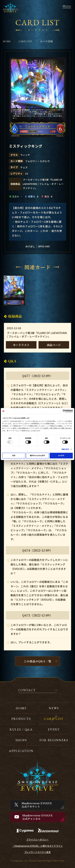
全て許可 (61, 456)
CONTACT (27, 690)
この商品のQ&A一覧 (37, 661)
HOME (7, 41)
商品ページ (54, 345)
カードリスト (21, 345)
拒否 (14, 456)
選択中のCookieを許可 (37, 456)
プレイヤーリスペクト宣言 (38, 852)
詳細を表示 (65, 449)
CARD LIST (25, 41)
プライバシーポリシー (37, 840)
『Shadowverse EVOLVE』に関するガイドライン (37, 846)
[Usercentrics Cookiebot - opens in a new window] (64, 411)
